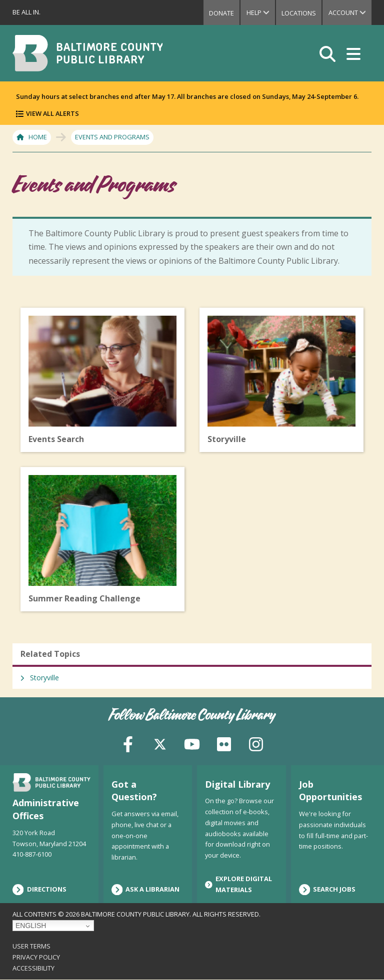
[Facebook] (128, 743)
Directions (39, 890)
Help (259, 12)
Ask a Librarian (146, 890)
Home (38, 137)
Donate (219, 13)
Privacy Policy (36, 957)
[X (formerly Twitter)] (160, 743)
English (31, 926)
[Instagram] (256, 743)
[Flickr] (224, 743)
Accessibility (33, 968)
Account (350, 12)
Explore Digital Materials (238, 884)
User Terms (31, 946)
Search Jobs (327, 890)
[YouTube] (192, 743)
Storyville (44, 678)
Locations (298, 13)
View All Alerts (52, 113)
